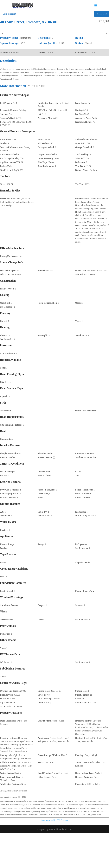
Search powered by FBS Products (54, 820)
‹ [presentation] (3, 33)
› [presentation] (106, 33)
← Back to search (8, 14)
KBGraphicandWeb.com (60, 829)
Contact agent (102, 14)
